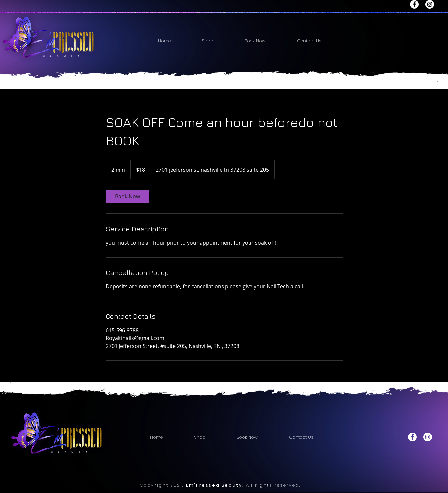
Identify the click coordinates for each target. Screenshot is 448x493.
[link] (127, 196)
